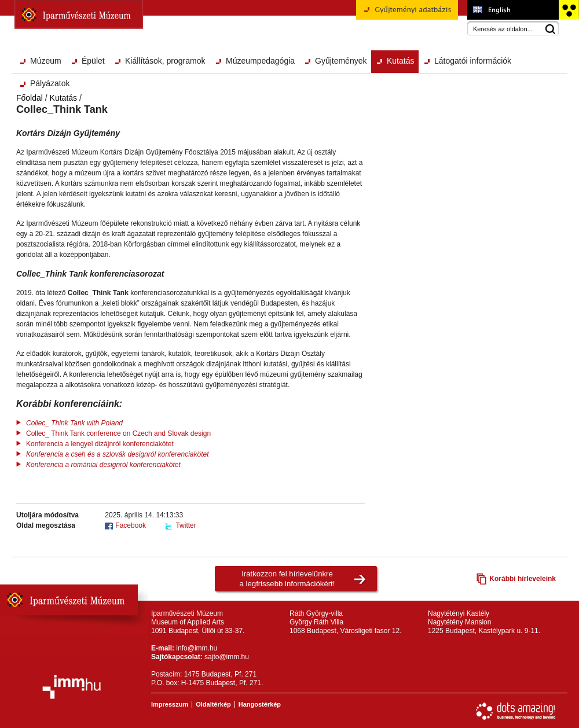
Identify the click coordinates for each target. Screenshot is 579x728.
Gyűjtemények (341, 61)
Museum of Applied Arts (513, 10)
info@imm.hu (197, 648)
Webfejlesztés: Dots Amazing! (516, 711)
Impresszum (170, 704)
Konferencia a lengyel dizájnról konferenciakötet (100, 444)
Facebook (131, 525)
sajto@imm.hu (227, 657)
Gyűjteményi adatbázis (407, 14)
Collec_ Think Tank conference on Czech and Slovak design (118, 433)
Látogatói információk (473, 61)
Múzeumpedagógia (260, 61)
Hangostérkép (260, 704)
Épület (93, 61)
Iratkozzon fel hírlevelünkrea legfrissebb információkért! (287, 579)
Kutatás (400, 61)
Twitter (186, 525)
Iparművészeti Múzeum (79, 14)
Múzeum (46, 61)
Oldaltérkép (213, 704)
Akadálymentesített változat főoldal (568, 10)
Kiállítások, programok (165, 61)
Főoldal (30, 98)
